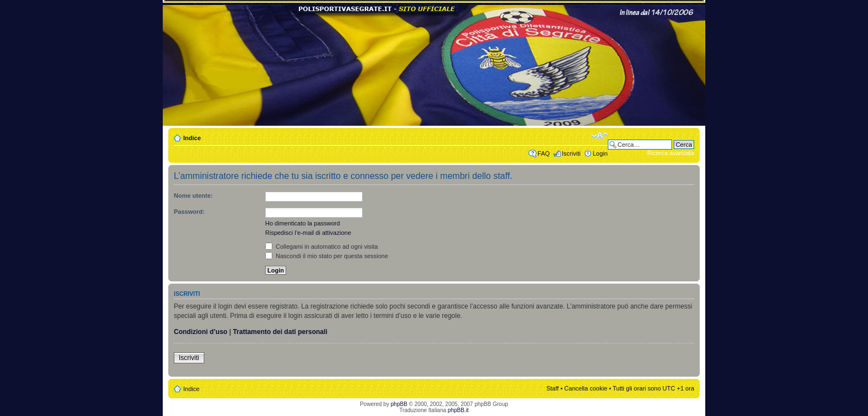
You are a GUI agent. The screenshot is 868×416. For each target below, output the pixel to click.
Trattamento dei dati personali (280, 332)
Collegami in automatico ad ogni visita (322, 246)
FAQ (544, 153)
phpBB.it (458, 410)
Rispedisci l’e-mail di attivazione (308, 233)
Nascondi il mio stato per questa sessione (327, 256)
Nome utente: (193, 196)
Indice (192, 138)
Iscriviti (571, 153)
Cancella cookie (586, 388)
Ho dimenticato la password (303, 223)
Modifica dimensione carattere (600, 136)
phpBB (399, 404)
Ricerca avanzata (671, 153)
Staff (552, 388)
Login (600, 153)
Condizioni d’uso (201, 332)
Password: (189, 212)
